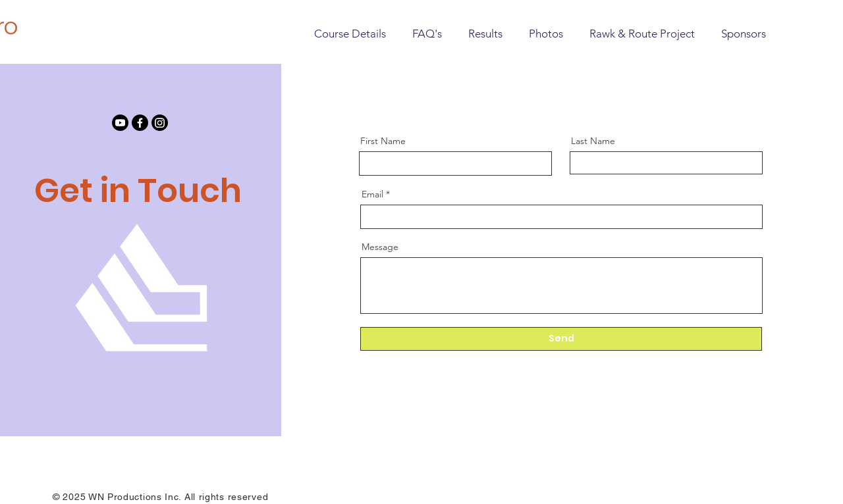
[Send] (561, 339)
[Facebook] (140, 123)
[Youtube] (120, 123)
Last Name (593, 141)
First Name (383, 141)
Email (372, 194)
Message (380, 247)
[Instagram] (160, 123)
